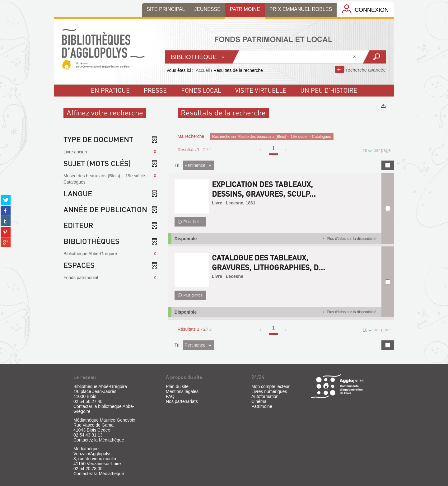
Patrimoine (262, 406)
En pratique (110, 90)
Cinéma (259, 401)
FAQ (170, 396)
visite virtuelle (261, 90)
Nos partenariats (182, 401)
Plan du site (177, 386)
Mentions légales (182, 391)
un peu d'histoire (329, 90)
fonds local (201, 90)
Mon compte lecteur (271, 386)
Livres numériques (269, 391)
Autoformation (265, 396)
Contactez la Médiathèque (99, 440)
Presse (155, 90)
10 (366, 151)
